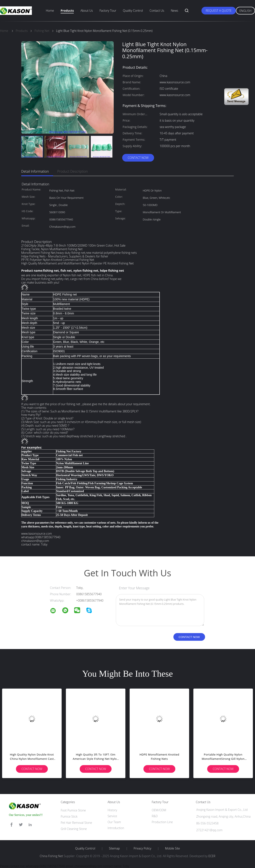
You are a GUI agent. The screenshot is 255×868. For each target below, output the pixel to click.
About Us (87, 11)
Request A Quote (219, 11)
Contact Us (157, 11)
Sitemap (114, 848)
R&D (155, 816)
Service (112, 816)
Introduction (116, 828)
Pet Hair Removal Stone (76, 823)
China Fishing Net (51, 856)
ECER (212, 856)
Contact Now (138, 158)
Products (67, 11)
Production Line (162, 822)
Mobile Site (172, 848)
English (245, 11)
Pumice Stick (69, 816)
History (112, 810)
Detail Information (35, 171)
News (174, 11)
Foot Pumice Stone (73, 810)
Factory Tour (108, 11)
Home (50, 11)
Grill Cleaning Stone (74, 829)
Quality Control (133, 11)
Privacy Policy (142, 848)
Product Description (73, 171)
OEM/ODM (159, 810)
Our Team (114, 822)
